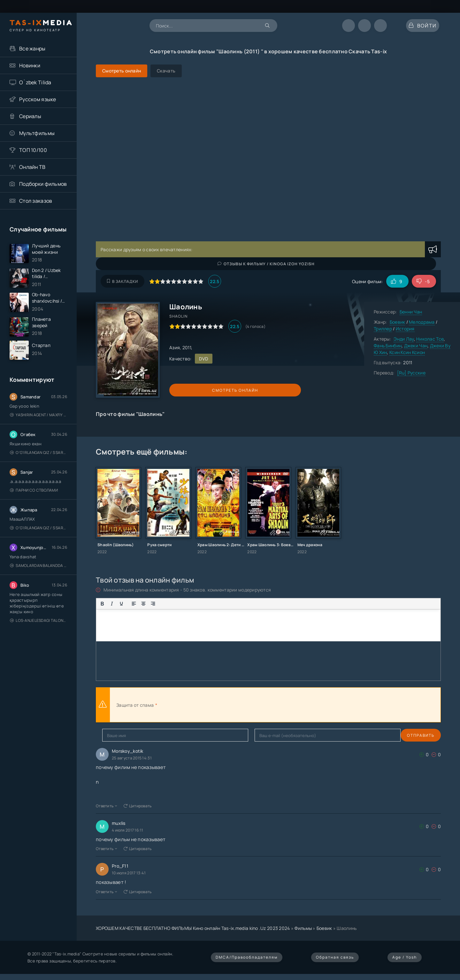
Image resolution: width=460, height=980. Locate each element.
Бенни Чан (411, 312)
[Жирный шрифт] (102, 604)
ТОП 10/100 (33, 150)
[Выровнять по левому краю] (134, 604)
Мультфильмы (37, 133)
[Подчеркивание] (121, 604)
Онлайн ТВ (32, 167)
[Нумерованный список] (175, 604)
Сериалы (30, 116)
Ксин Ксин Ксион (407, 352)
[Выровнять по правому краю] (153, 604)
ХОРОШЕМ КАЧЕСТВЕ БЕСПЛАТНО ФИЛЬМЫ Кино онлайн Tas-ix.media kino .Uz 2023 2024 (193, 928)
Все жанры (32, 49)
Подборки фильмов (43, 184)
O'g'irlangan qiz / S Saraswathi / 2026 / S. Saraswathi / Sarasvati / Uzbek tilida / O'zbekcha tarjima (38, 467)
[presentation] (229, 705)
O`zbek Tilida (35, 82)
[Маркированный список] (165, 604)
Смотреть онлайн (199, 390)
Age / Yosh (405, 957)
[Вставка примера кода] (210, 604)
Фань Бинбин (388, 346)
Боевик (398, 322)
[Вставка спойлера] (219, 604)
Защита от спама (135, 705)
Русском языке (38, 99)
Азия (175, 347)
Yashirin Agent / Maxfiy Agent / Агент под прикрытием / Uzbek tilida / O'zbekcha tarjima (38, 430)
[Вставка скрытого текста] (229, 604)
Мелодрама (422, 322)
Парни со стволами (34, 505)
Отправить (116, 735)
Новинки (30, 65)
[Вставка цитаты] (200, 604)
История (405, 329)
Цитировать (138, 806)
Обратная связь (335, 957)
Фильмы (303, 928)
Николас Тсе (430, 339)
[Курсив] (112, 604)
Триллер (383, 329)
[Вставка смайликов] (188, 604)
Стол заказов (36, 201)
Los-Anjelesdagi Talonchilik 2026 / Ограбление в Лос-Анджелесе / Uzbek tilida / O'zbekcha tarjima (38, 635)
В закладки (123, 281)
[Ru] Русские (411, 373)
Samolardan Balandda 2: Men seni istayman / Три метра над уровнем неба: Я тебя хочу (38, 580)
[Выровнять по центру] (143, 604)
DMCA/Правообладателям (247, 957)
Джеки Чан (416, 346)
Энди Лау (404, 339)
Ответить (107, 806)
